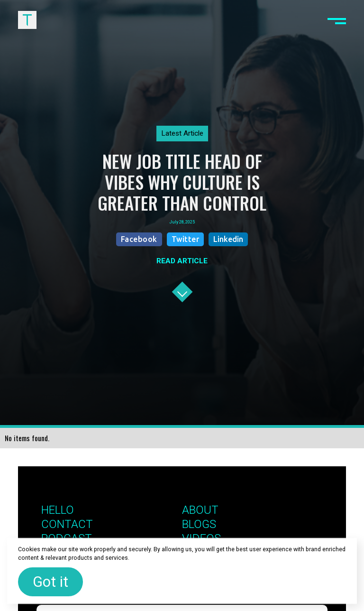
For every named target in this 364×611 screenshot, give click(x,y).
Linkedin (228, 239)
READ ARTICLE (182, 261)
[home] (27, 20)
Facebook (139, 239)
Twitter (186, 239)
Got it (50, 582)
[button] (337, 20)
